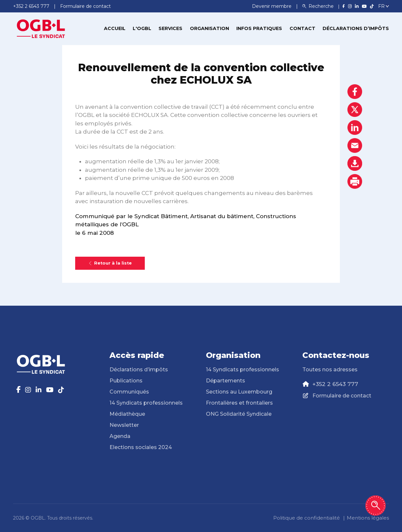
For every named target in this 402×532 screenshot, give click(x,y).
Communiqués (129, 392)
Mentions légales (368, 518)
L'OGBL (142, 28)
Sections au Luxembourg (239, 392)
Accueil (115, 28)
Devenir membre (272, 6)
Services (170, 28)
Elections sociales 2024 (141, 447)
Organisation (209, 28)
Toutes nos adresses (330, 370)
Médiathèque (127, 414)
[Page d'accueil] (41, 28)
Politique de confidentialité (307, 518)
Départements (226, 381)
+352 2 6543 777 (335, 384)
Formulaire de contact (342, 396)
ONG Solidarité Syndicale (239, 414)
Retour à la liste (110, 263)
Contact (302, 28)
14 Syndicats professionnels (146, 403)
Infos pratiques (259, 28)
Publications (126, 381)
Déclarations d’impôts (356, 28)
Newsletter (124, 425)
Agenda (120, 436)
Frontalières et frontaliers (239, 403)
